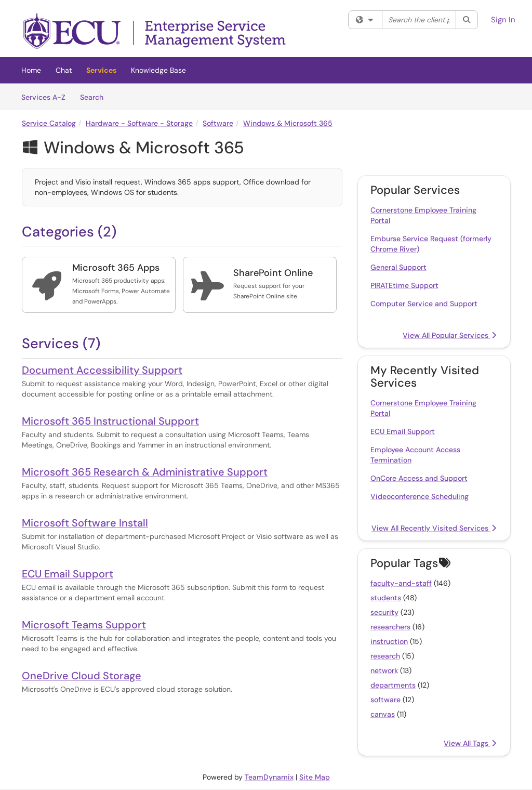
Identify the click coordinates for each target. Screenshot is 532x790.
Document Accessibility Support (102, 370)
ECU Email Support (68, 574)
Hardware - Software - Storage (139, 123)
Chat (64, 70)
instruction (389, 641)
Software (218, 123)
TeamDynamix (269, 777)
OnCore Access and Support (419, 478)
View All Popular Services (449, 335)
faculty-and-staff (401, 583)
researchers (390, 627)
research (385, 656)
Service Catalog (49, 123)
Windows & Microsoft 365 (288, 123)
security (384, 612)
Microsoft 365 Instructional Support (110, 421)
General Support (398, 267)
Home (31, 70)
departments (393, 685)
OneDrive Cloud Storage (82, 676)
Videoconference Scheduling (420, 496)
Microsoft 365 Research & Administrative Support (145, 472)
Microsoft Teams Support (84, 625)
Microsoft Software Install (85, 523)
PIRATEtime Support (404, 285)
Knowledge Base (158, 70)
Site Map (315, 777)
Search (95, 97)
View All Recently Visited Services (434, 528)
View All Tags (470, 743)
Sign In (503, 20)
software (385, 700)
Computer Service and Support (424, 304)
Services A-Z (43, 97)
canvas (383, 714)
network (384, 670)
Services (101, 70)
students (386, 598)
